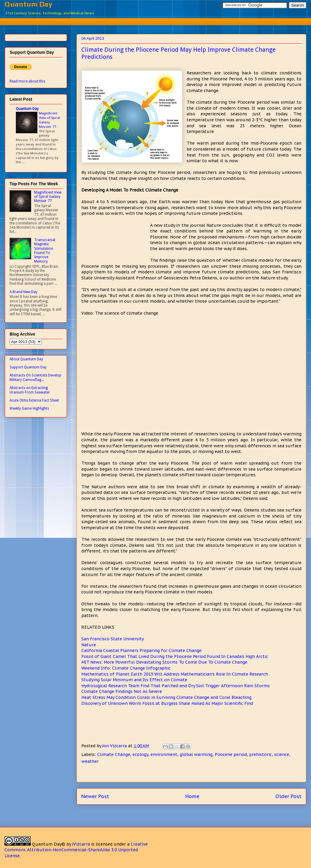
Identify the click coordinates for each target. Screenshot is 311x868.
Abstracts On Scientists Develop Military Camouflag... (35, 377)
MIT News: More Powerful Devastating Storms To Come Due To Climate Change (164, 662)
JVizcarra (81, 844)
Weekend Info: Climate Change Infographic (126, 668)
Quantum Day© (49, 844)
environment (164, 754)
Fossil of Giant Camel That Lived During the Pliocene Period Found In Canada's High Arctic (175, 656)
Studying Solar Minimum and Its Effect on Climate (134, 680)
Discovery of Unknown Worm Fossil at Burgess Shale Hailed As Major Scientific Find (167, 703)
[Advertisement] (160, 21)
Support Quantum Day (28, 367)
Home (192, 796)
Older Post (288, 796)
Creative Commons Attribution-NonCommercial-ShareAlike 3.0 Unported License (76, 850)
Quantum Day (29, 4)
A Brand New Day (23, 292)
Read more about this (27, 81)
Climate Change (114, 754)
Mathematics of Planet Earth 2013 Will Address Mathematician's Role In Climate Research (175, 674)
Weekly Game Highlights (29, 408)
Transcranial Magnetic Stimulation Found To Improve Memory (45, 251)
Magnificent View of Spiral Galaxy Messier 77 (49, 120)
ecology (140, 754)
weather (90, 761)
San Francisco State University (113, 639)
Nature (89, 645)
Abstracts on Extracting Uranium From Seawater (30, 390)
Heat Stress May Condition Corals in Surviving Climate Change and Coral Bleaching (166, 697)
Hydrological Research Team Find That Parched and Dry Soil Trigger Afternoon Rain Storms (176, 686)
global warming (196, 754)
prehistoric (260, 754)
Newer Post (95, 796)
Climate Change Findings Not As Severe (122, 691)
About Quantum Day (26, 359)
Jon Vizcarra (115, 746)
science (282, 754)
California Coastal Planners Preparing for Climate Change (141, 650)
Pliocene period (231, 754)
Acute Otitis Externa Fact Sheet (34, 400)
